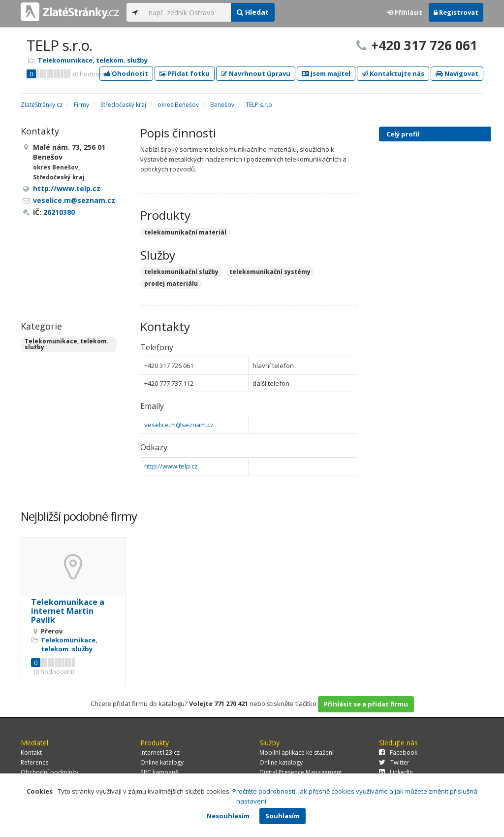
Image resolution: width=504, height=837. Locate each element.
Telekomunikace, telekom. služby (93, 60)
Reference (35, 762)
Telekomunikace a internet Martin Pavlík (68, 611)
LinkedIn (396, 772)
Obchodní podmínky (49, 772)
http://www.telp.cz (171, 466)
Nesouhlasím (228, 816)
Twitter (394, 762)
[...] (187, 12)
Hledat (253, 12)
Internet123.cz (160, 753)
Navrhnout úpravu (256, 73)
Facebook (398, 753)
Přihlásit (405, 12)
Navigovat (457, 73)
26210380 (59, 212)
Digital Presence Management (301, 772)
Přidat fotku (185, 73)
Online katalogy (162, 762)
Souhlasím (283, 816)
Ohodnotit (126, 73)
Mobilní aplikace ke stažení (297, 753)
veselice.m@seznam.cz (179, 425)
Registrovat (456, 12)
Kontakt (31, 753)
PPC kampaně (159, 772)
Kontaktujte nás (393, 73)
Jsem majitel (326, 73)
